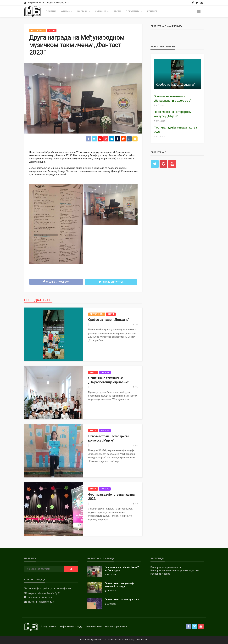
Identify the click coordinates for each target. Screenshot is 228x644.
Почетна (51, 11)
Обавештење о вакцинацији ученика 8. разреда (119, 585)
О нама (65, 11)
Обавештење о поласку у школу (122, 600)
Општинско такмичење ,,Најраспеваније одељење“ (109, 380)
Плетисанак (142, 640)
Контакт (152, 11)
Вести (117, 11)
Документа (133, 11)
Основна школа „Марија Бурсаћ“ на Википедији (122, 569)
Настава (82, 11)
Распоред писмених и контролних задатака (175, 571)
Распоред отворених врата (166, 567)
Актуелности (38, 30)
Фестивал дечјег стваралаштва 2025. (111, 497)
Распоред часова (160, 574)
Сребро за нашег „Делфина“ (109, 320)
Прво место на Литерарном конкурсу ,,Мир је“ (108, 438)
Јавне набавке (93, 627)
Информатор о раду (71, 627)
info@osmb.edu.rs (45, 602)
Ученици (100, 11)
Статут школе (49, 627)
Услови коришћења (116, 627)
